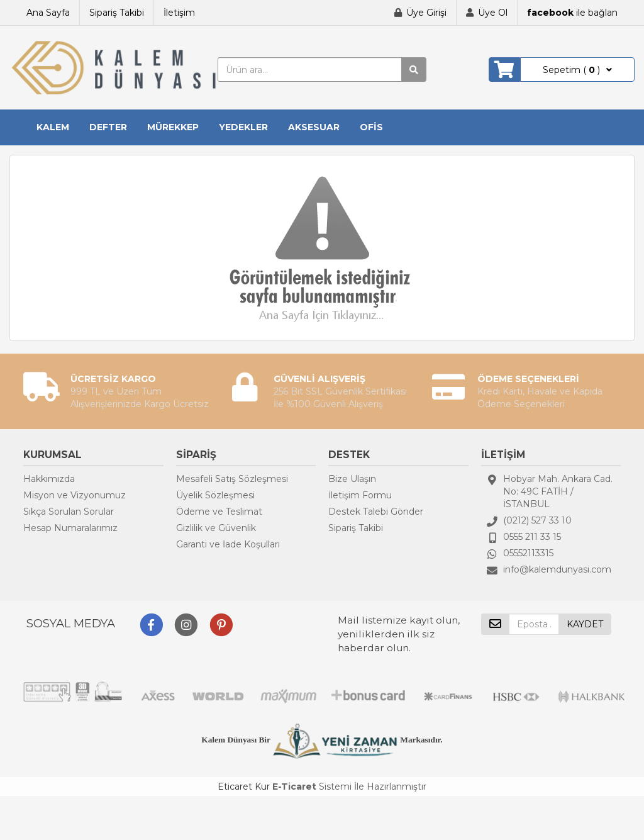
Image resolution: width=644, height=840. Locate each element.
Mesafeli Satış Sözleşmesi (232, 479)
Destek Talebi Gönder (376, 512)
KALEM (53, 127)
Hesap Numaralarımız (70, 528)
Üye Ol (493, 13)
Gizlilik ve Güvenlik (216, 528)
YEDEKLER (243, 127)
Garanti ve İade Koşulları (228, 544)
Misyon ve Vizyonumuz (75, 495)
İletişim (179, 13)
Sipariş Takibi (117, 13)
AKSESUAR (314, 127)
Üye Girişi (426, 13)
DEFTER (108, 127)
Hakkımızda (49, 479)
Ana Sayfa (48, 13)
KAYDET (585, 624)
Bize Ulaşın (352, 479)
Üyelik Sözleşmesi (215, 495)
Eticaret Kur (244, 787)
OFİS (371, 127)
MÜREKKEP (173, 127)
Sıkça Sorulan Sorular (69, 512)
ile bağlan (572, 13)
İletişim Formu (360, 495)
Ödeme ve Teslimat (219, 512)
